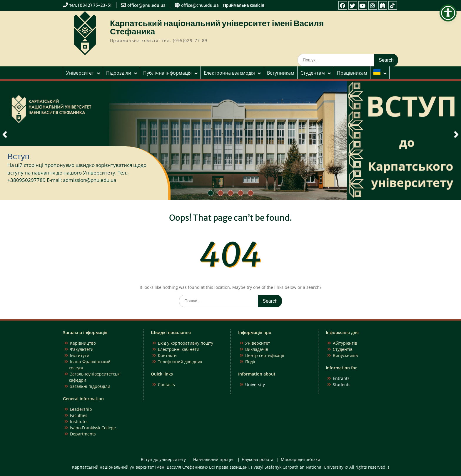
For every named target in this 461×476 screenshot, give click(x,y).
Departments (83, 434)
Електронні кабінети (179, 349)
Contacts (166, 384)
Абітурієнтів (345, 343)
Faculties (79, 415)
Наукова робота (258, 460)
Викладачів (257, 349)
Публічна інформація (167, 73)
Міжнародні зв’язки (300, 460)
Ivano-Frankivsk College (93, 428)
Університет (80, 73)
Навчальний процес (214, 460)
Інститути (80, 355)
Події (250, 362)
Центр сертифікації (265, 355)
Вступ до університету (163, 460)
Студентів (343, 349)
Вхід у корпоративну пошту (186, 343)
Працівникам (352, 73)
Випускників (345, 355)
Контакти (167, 355)
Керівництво (83, 343)
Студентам (313, 73)
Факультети (82, 349)
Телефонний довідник (180, 362)
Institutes (79, 421)
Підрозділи (119, 73)
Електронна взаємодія (229, 73)
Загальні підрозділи (90, 386)
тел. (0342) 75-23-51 (91, 5)
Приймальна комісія (244, 5)
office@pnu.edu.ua (146, 5)
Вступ (18, 156)
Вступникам (281, 73)
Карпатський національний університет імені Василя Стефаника (217, 27)
